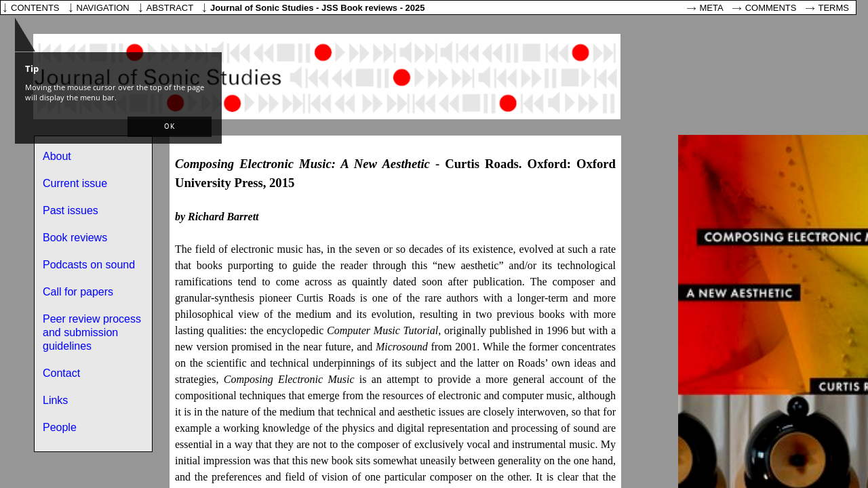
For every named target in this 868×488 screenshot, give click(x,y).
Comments (771, 8)
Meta (712, 8)
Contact (61, 373)
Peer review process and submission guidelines (92, 332)
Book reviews (75, 238)
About (57, 156)
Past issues (71, 210)
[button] (170, 127)
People (60, 427)
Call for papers (78, 292)
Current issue (75, 183)
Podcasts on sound (89, 265)
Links (55, 400)
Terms (834, 8)
